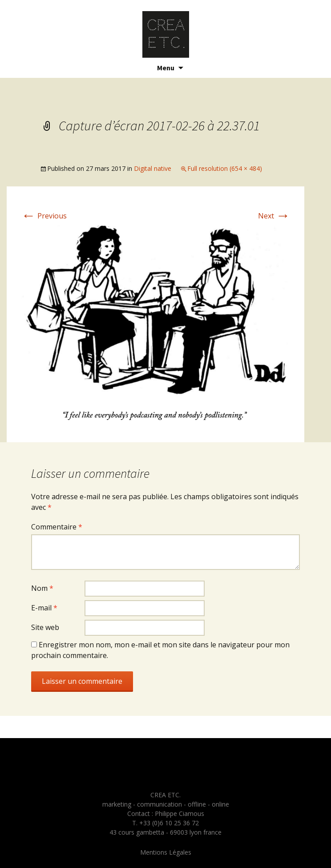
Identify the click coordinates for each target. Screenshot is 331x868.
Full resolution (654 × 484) (225, 168)
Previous (44, 216)
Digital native (153, 168)
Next (274, 216)
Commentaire (57, 527)
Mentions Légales (166, 852)
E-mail (44, 608)
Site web (45, 627)
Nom (42, 588)
